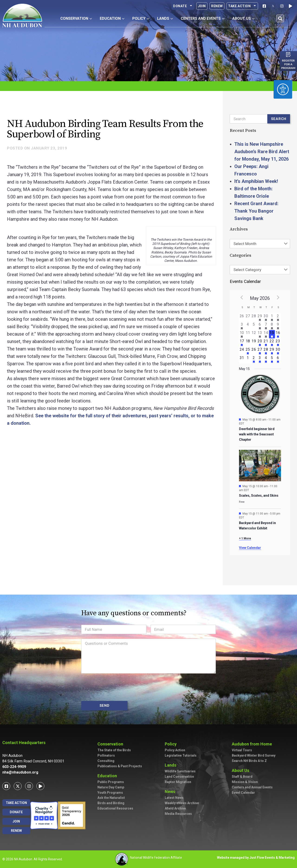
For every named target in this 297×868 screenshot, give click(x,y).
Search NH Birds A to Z (249, 761)
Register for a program (288, 64)
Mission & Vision (245, 782)
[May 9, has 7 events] (278, 326)
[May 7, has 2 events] (266, 326)
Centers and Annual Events (252, 787)
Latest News (174, 798)
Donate (183, 6)
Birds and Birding (111, 803)
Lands (172, 765)
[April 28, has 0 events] (254, 317)
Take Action (242, 6)
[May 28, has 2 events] (266, 351)
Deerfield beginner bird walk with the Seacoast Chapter (257, 434)
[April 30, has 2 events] (266, 317)
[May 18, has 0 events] (248, 343)
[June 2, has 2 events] (254, 359)
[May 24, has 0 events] (242, 351)
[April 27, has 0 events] (248, 317)
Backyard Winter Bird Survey (254, 755)
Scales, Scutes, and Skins (259, 496)
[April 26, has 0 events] (242, 317)
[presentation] (116, 687)
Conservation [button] (76, 18)
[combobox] (260, 244)
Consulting (106, 761)
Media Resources (178, 814)
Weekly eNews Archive (182, 803)
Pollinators (106, 755)
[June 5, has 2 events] (272, 359)
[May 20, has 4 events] (260, 343)
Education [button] (112, 18)
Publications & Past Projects (120, 766)
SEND (105, 706)
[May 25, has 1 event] (248, 351)
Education (108, 776)
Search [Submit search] (279, 119)
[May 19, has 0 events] (254, 343)
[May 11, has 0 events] (248, 334)
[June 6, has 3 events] (278, 359)
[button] (280, 18)
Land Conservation (179, 777)
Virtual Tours (242, 750)
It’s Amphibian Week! (256, 181)
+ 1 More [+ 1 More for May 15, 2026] (245, 538)
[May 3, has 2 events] (242, 326)
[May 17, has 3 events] (242, 343)
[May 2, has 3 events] (278, 317)
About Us (242, 770)
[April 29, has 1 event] (260, 317)
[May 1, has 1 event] (272, 317)
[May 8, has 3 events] (272, 326)
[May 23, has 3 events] (278, 343)
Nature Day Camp (111, 787)
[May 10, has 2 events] (242, 334)
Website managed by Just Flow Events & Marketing (256, 858)
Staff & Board (242, 777)
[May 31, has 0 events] (242, 359)
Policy (172, 744)
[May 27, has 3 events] (260, 351)
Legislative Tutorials (181, 755)
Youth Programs (110, 793)
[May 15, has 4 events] (272, 334)
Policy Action (175, 750)
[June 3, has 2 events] (260, 359)
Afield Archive (175, 808)
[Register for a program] (288, 55)
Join (202, 6)
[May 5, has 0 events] (254, 326)
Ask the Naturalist (111, 798)
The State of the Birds (114, 750)
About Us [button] (243, 18)
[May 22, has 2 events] (272, 343)
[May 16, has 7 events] (278, 334)
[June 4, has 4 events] (266, 359)
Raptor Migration (178, 782)
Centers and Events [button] (203, 18)
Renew (217, 6)
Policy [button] (141, 18)
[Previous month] (242, 297)
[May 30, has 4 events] (278, 351)
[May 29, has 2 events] (272, 351)
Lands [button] (165, 18)
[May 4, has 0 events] (248, 326)
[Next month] (278, 297)
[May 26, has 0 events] (254, 351)
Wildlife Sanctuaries (180, 771)
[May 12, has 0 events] (254, 334)
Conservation (111, 744)
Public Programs (111, 782)
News (171, 792)
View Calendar (250, 548)
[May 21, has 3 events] (266, 343)
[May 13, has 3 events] (260, 334)
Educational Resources (115, 808)
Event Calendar (243, 793)
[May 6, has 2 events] (260, 326)
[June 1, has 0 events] (248, 359)
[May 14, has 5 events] (266, 334)
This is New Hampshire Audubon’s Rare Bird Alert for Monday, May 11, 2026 (262, 152)
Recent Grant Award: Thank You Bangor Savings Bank (256, 211)
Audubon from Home (253, 744)
